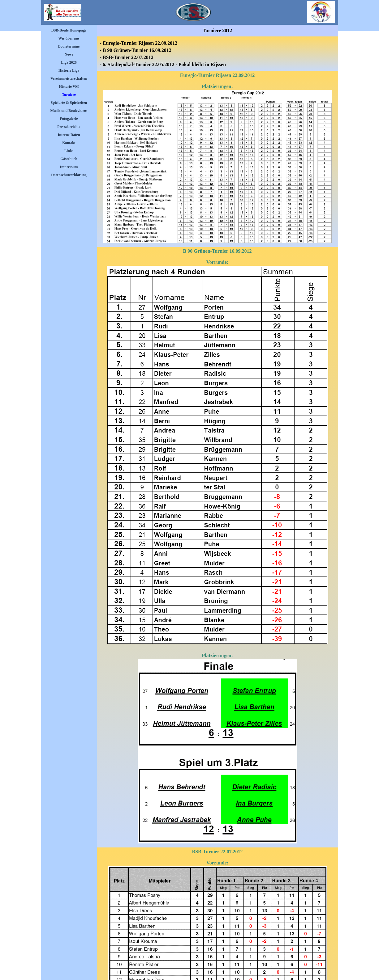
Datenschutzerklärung (69, 175)
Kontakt (69, 143)
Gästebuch (69, 159)
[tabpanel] (217, 54)
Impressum (69, 167)
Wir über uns (69, 38)
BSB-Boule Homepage (69, 30)
